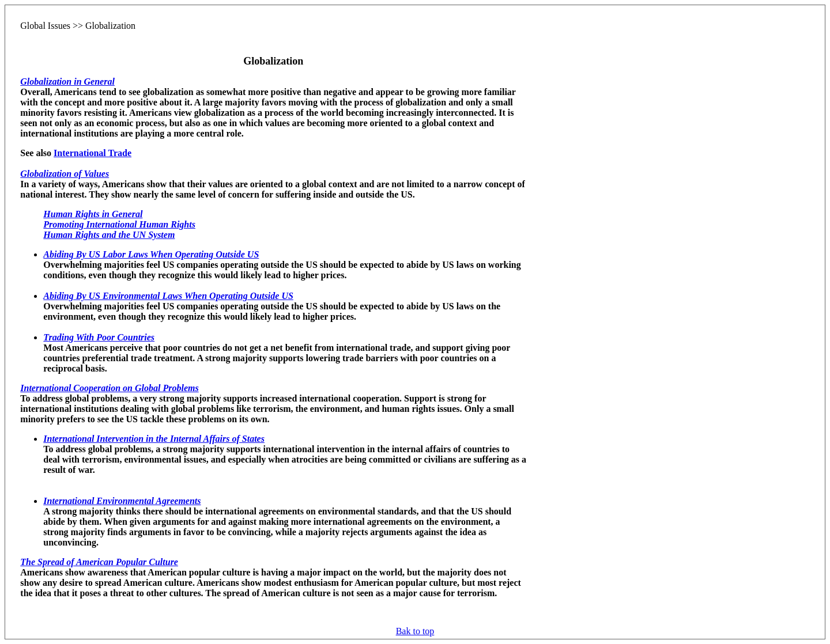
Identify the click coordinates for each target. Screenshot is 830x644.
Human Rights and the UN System (109, 235)
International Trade (93, 153)
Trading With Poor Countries (99, 337)
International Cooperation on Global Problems (109, 388)
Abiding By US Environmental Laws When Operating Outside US (168, 296)
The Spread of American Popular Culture (99, 562)
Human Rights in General (93, 214)
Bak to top (415, 631)
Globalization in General (67, 82)
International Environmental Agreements (122, 501)
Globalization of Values (65, 174)
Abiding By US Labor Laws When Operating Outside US (151, 254)
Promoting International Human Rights (119, 224)
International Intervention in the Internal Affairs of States (154, 439)
